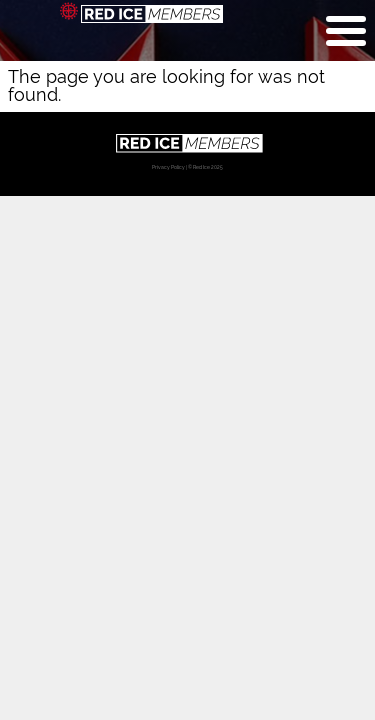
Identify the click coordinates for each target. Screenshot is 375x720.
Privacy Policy (168, 167)
